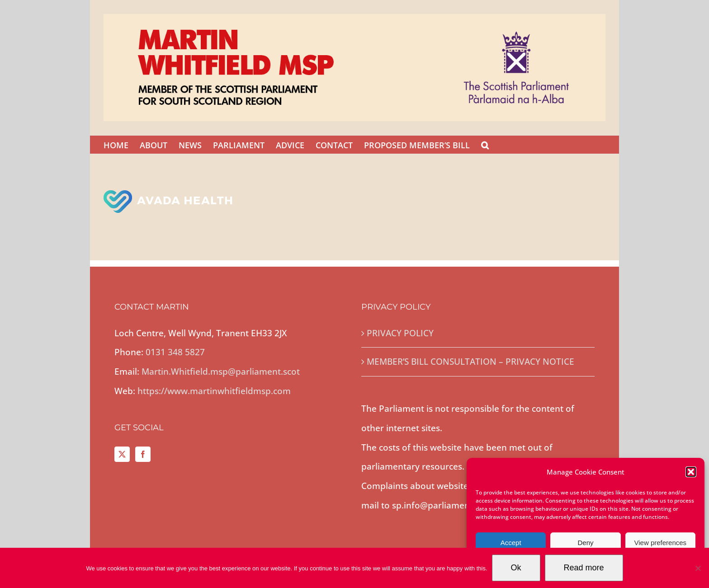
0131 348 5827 (175, 352)
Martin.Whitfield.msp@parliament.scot (221, 372)
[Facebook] (143, 454)
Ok (516, 568)
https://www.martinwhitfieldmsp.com (214, 391)
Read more (584, 568)
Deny (585, 543)
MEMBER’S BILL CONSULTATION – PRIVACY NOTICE (470, 362)
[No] (698, 568)
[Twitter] (122, 454)
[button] (691, 472)
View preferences (661, 543)
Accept (511, 543)
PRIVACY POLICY (400, 333)
